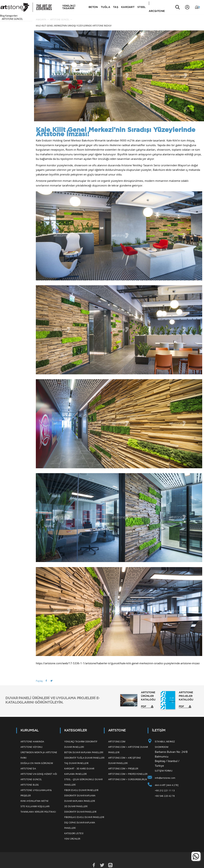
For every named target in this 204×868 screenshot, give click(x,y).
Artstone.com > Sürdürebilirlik (128, 779)
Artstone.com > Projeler (123, 768)
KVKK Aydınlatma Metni (34, 801)
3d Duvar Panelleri (76, 806)
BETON (93, 7)
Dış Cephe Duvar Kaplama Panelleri (80, 825)
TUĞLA (106, 7)
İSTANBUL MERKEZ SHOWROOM (165, 744)
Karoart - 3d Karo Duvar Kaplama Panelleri (79, 771)
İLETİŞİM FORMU (164, 771)
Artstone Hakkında (32, 741)
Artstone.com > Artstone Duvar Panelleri (128, 750)
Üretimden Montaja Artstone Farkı (39, 755)
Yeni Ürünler (72, 839)
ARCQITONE (157, 11)
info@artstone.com (165, 778)
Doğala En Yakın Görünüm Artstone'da (37, 766)
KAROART (128, 7)
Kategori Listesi (74, 833)
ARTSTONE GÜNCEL (12, 19)
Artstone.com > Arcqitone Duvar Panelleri (125, 760)
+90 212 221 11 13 (165, 790)
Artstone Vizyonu (32, 747)
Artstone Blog (30, 785)
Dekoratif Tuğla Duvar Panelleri (84, 758)
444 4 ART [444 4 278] (167, 785)
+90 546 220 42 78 (165, 796)
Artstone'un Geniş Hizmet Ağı (39, 774)
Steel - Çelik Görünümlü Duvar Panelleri (83, 782)
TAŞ (116, 7)
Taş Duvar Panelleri (76, 763)
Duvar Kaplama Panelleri (80, 801)
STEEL (142, 7)
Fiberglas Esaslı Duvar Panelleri (84, 817)
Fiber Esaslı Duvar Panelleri (81, 790)
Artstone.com (117, 741)
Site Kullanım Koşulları (35, 806)
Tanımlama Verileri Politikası (38, 812)
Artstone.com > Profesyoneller (128, 774)
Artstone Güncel (31, 779)
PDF (144, 707)
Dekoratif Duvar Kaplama (80, 795)
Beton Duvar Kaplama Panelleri (84, 752)
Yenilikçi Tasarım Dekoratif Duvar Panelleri (81, 744)
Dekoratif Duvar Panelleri (80, 812)
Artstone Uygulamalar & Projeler (36, 793)
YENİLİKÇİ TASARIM (69, 7)
